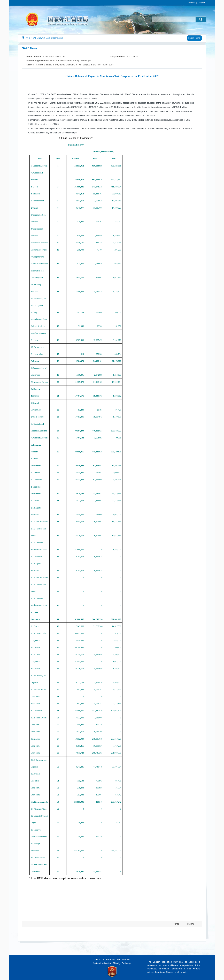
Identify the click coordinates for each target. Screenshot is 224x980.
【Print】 (175, 924)
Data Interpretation (54, 38)
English (202, 3)
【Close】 (191, 924)
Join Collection (123, 960)
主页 (28, 38)
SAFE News (38, 38)
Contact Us (99, 960)
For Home (110, 960)
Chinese (191, 3)
